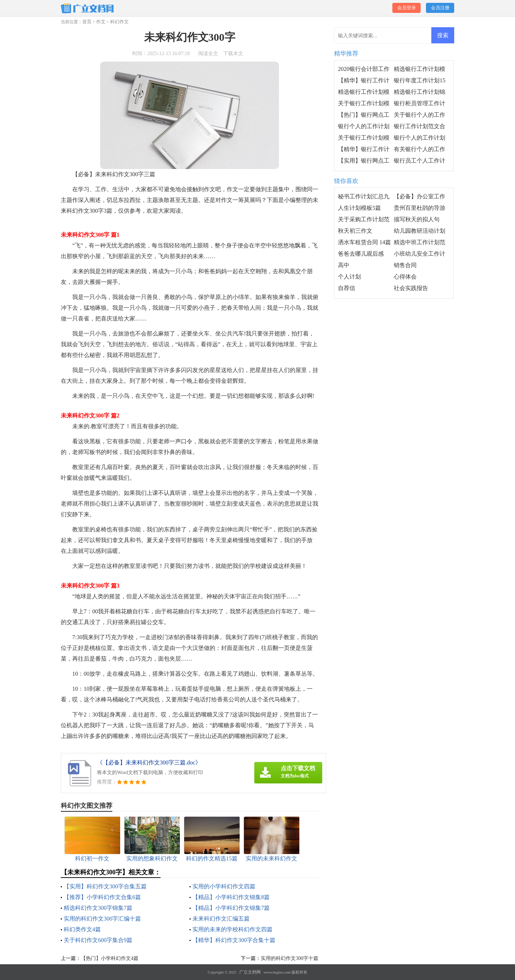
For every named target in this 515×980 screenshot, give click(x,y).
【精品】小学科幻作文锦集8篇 (231, 897)
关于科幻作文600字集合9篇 (98, 940)
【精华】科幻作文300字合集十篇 (234, 940)
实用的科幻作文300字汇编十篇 (102, 919)
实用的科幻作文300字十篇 (290, 958)
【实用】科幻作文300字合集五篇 (105, 886)
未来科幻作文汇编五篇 (221, 919)
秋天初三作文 (355, 231)
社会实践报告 (411, 288)
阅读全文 (208, 54)
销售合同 (405, 265)
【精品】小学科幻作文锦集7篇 (231, 908)
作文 (101, 22)
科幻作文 (119, 22)
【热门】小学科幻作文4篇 (110, 958)
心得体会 (405, 277)
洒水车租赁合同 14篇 (364, 242)
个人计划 (349, 277)
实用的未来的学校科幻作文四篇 (232, 929)
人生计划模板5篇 (359, 208)
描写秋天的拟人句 (417, 219)
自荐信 (347, 288)
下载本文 (233, 54)
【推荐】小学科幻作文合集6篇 (102, 897)
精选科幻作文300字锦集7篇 (98, 908)
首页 (87, 22)
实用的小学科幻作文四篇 (224, 886)
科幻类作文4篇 (82, 929)
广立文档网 (250, 972)
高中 (344, 265)
